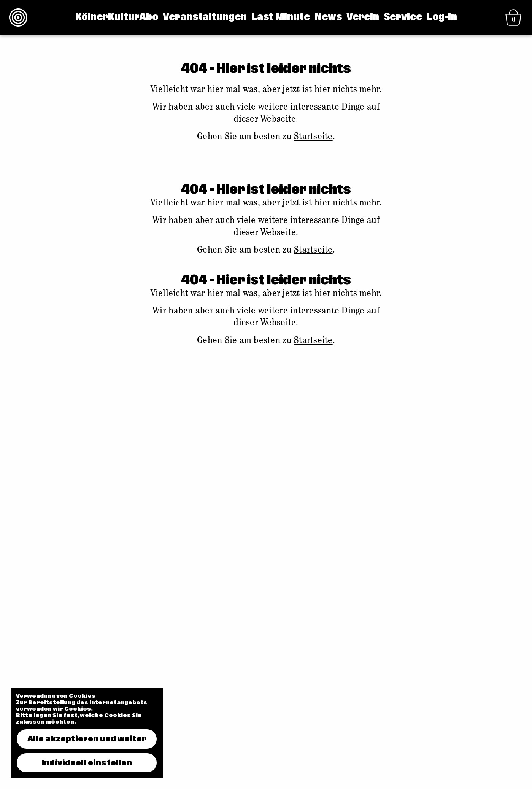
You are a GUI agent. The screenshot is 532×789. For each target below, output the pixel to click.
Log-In (442, 17)
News (328, 17)
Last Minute (281, 17)
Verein (363, 17)
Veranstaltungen (205, 17)
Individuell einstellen (87, 763)
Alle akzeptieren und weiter (87, 739)
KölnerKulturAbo (117, 17)
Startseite (313, 137)
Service (403, 17)
